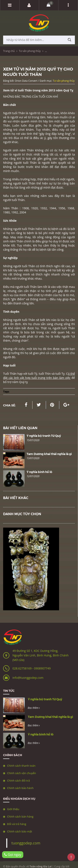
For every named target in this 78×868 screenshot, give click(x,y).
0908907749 (42, 668)
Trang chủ (9, 51)
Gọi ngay (13, 855)
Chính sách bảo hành (20, 788)
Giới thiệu (13, 809)
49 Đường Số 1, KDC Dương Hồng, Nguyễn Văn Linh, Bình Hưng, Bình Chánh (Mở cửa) (41, 655)
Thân (22, 113)
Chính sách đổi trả (18, 781)
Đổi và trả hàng (17, 824)
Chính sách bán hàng (20, 817)
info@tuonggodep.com (28, 678)
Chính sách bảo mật (20, 831)
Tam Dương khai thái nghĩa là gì (49, 454)
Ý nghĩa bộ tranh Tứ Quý (44, 436)
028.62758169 (22, 668)
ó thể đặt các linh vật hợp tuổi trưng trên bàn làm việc (39, 376)
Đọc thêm (34, 708)
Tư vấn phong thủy (30, 51)
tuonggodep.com (26, 843)
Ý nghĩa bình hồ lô (39, 472)
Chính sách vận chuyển (22, 773)
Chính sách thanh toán (21, 766)
